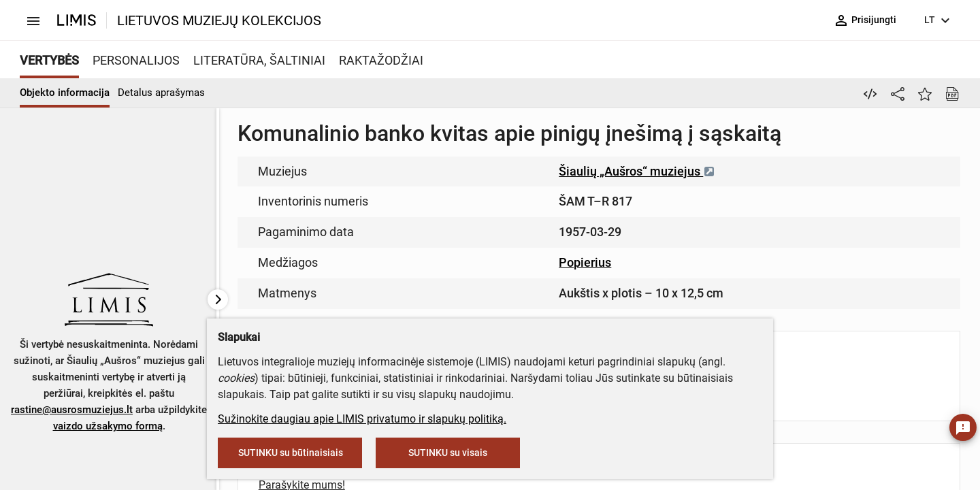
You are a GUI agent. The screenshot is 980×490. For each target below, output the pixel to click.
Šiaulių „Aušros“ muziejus (637, 171)
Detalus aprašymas (161, 93)
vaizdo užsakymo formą (108, 426)
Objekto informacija (65, 93)
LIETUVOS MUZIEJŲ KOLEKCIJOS (219, 20)
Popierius (585, 262)
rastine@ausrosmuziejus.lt (72, 410)
